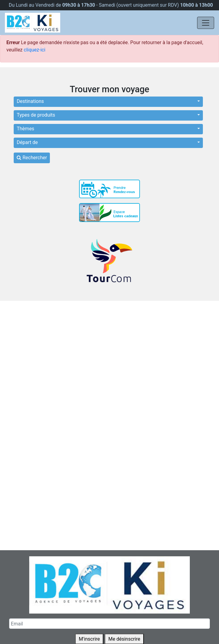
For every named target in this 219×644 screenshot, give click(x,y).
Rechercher (32, 158)
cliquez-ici (35, 50)
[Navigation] (206, 23)
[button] (108, 102)
